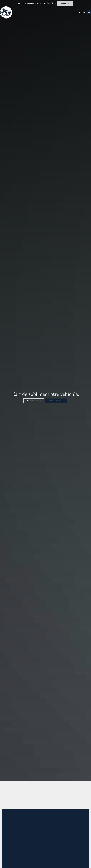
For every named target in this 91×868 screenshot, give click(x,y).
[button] (34, 3)
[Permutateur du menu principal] (89, 12)
